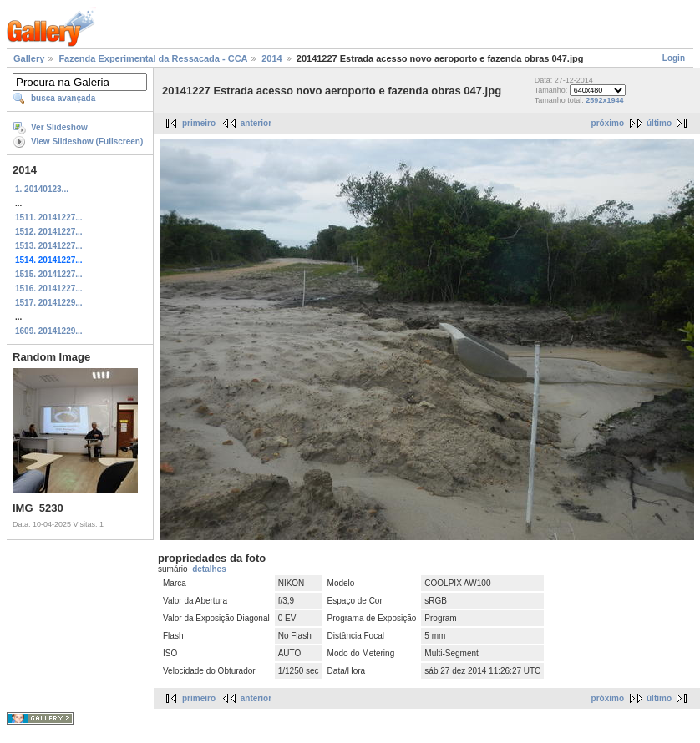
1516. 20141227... (49, 288)
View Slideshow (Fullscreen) (87, 142)
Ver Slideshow (59, 127)
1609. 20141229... (49, 331)
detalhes (209, 569)
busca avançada (63, 98)
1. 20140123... (42, 189)
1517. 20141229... (49, 303)
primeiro (199, 123)
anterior (256, 123)
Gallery (29, 58)
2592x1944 (604, 100)
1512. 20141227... (49, 232)
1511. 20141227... (49, 217)
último (659, 123)
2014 (271, 58)
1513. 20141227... (49, 246)
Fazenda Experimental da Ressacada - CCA (153, 58)
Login (674, 58)
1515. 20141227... (49, 274)
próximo (608, 123)
